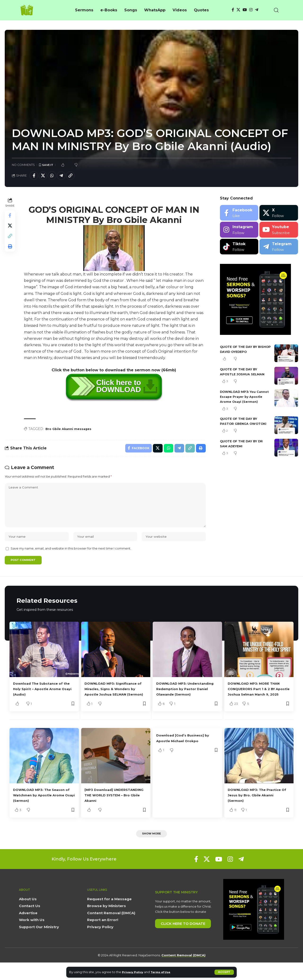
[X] (238, 10)
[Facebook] (233, 10)
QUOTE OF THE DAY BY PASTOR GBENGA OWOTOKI (241, 430)
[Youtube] (279, 231)
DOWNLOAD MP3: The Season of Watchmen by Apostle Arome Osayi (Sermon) (44, 812)
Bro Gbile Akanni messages (71, 430)
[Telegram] (257, 10)
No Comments (23, 165)
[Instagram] (251, 10)
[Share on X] (45, 176)
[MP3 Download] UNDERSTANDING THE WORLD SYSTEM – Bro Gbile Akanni (115, 812)
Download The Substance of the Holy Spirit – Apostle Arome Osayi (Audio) (42, 700)
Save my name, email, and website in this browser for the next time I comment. (71, 559)
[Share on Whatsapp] (55, 176)
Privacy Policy (134, 972)
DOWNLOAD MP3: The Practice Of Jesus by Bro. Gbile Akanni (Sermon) (253, 812)
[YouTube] (245, 10)
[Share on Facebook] (34, 176)
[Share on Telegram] (65, 176)
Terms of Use (165, 972)
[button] (224, 972)
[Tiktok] (239, 248)
